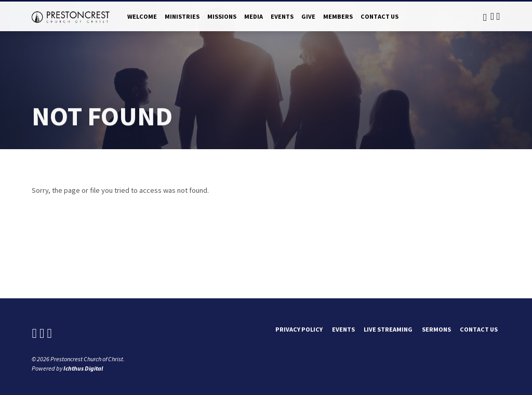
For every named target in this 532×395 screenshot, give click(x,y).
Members (338, 16)
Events (282, 16)
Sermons (436, 329)
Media (254, 16)
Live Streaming (388, 329)
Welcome (142, 16)
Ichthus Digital (83, 368)
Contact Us (380, 16)
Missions (222, 16)
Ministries (182, 16)
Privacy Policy (299, 329)
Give (308, 16)
